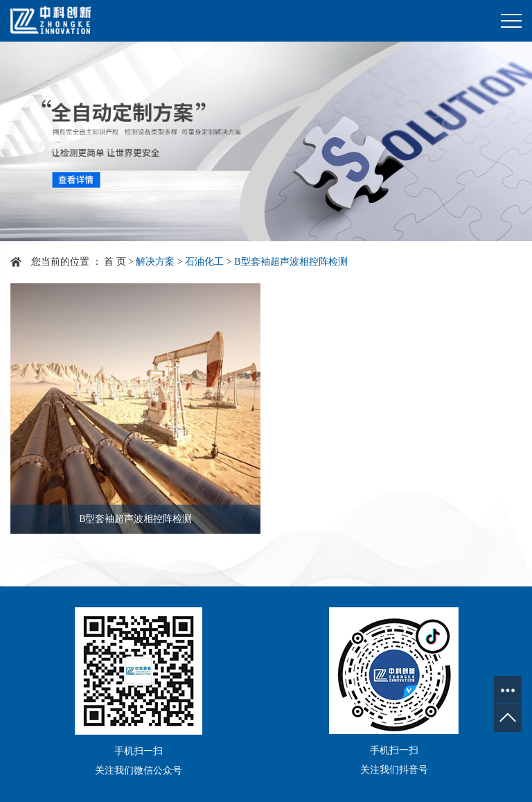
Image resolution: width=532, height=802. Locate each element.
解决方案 (155, 262)
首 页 (115, 262)
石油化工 (204, 262)
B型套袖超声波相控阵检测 (291, 262)
